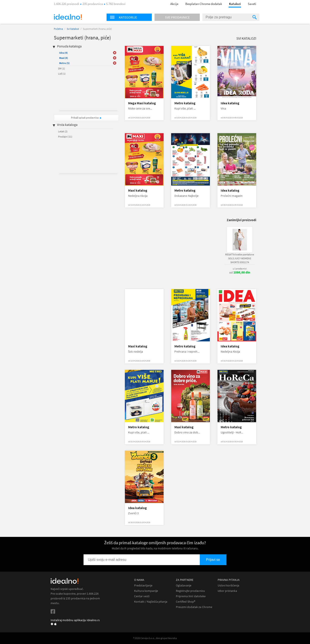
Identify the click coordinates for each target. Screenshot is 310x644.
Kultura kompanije (146, 591)
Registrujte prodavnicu (190, 591)
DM (62, 68)
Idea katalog (230, 103)
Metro (64, 63)
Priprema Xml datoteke (191, 596)
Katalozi (235, 4)
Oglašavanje (184, 585)
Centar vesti (142, 596)
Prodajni (65, 137)
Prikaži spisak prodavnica (85, 118)
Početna (58, 29)
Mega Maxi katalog (142, 103)
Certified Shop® (186, 602)
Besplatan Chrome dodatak (204, 4)
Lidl (62, 74)
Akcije (174, 4)
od (240, 272)
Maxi (64, 58)
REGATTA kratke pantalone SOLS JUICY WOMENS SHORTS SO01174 (240, 258)
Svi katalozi (73, 29)
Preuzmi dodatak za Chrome (194, 607)
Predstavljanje (143, 585)
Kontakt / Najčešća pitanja (151, 602)
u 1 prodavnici (240, 269)
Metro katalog (185, 103)
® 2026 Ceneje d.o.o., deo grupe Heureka (155, 638)
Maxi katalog (138, 190)
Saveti (252, 4)
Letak (63, 131)
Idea (63, 53)
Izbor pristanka (227, 591)
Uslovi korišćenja (228, 585)
